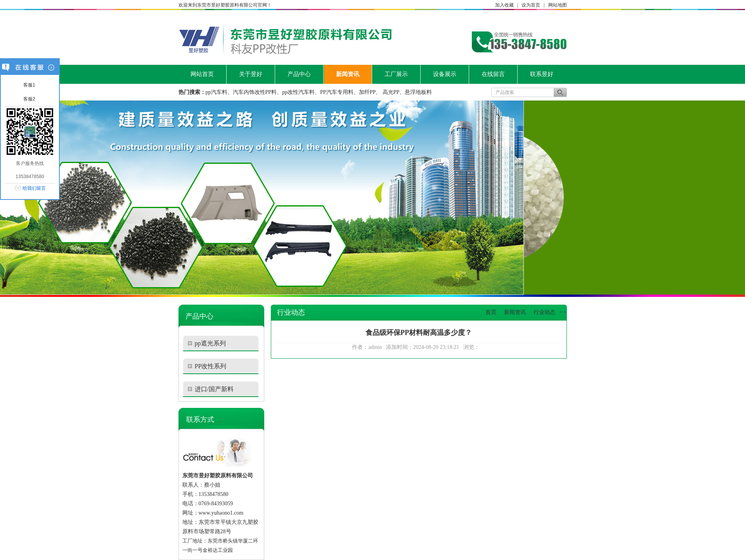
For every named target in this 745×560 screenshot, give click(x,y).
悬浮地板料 (418, 92)
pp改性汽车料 (298, 92)
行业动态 (544, 312)
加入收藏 (504, 5)
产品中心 (299, 74)
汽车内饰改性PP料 (255, 92)
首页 (491, 312)
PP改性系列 (211, 366)
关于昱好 (251, 74)
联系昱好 (542, 74)
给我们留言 (34, 188)
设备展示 (445, 74)
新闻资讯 (348, 74)
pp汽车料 (217, 92)
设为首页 (531, 5)
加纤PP (367, 92)
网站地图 (558, 5)
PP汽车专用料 (337, 92)
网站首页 (202, 74)
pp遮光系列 (210, 343)
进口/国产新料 (214, 389)
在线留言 (493, 74)
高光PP (391, 92)
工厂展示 (396, 74)
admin (375, 347)
